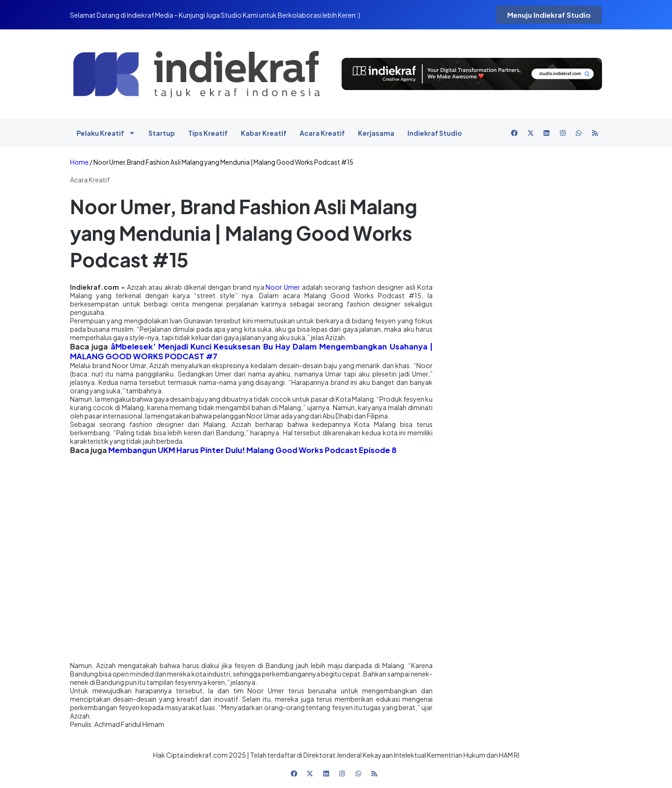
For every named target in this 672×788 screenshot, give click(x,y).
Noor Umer (283, 287)
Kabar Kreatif (264, 133)
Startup (162, 133)
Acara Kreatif (322, 133)
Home (79, 162)
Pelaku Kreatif (106, 133)
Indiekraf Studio (435, 133)
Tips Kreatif (208, 133)
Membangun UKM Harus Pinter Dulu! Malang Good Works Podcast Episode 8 (252, 450)
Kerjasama (376, 133)
